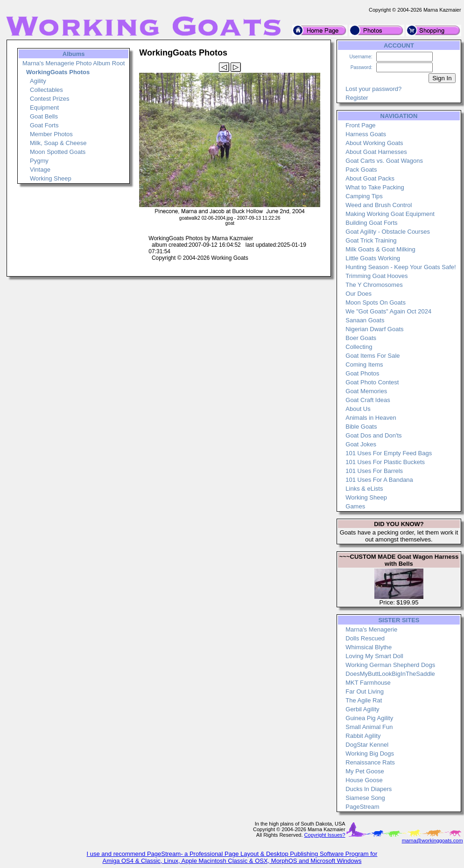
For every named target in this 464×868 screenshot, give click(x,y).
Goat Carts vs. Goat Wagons (384, 161)
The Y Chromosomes (374, 285)
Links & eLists (364, 489)
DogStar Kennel (367, 745)
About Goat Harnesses (376, 152)
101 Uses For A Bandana (379, 480)
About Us (358, 409)
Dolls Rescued (365, 638)
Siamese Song (365, 798)
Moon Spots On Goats (376, 302)
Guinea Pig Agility (369, 718)
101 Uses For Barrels (374, 471)
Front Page (360, 125)
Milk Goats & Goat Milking (380, 249)
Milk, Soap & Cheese (58, 143)
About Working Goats (374, 143)
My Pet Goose (365, 771)
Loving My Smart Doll (374, 656)
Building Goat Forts (371, 223)
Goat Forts (44, 125)
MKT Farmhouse (368, 683)
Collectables (46, 90)
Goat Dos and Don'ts (373, 435)
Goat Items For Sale (373, 356)
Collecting (359, 347)
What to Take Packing (375, 187)
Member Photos (51, 134)
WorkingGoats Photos (58, 72)
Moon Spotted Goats (58, 152)
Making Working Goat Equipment (390, 214)
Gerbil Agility (362, 709)
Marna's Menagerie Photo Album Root (74, 63)
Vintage (40, 170)
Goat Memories (366, 391)
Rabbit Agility (363, 736)
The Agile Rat (364, 700)
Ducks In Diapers (369, 789)
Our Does (359, 294)
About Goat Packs (370, 178)
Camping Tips (364, 196)
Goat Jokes (361, 444)
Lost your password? (373, 89)
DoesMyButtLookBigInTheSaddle (390, 674)
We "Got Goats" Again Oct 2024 (388, 311)
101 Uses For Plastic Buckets (385, 462)
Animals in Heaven (371, 418)
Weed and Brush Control (379, 205)
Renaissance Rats (370, 762)
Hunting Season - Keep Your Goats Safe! (401, 267)
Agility (38, 81)
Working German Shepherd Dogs (390, 665)
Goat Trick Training (371, 240)
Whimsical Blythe (369, 647)
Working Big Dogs (370, 753)
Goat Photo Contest (372, 382)
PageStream (362, 807)
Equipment (44, 108)
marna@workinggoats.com (432, 840)
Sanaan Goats (365, 320)
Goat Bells (44, 116)
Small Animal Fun (369, 727)
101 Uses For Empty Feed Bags (389, 453)
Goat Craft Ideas (368, 400)
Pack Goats (361, 170)
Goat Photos (362, 373)
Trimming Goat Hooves (376, 276)
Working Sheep (51, 178)
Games (355, 506)
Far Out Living (365, 691)
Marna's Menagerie (371, 629)
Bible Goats (361, 427)
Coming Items (364, 365)
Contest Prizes (50, 99)
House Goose (364, 780)
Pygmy (39, 161)
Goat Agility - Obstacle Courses (388, 232)
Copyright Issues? (325, 835)
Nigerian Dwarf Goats (374, 329)
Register (357, 98)
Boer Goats (361, 338)
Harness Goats (366, 134)
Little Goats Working (373, 258)
